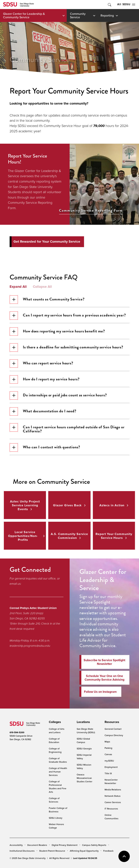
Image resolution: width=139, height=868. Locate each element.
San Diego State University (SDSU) (86, 731)
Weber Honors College (56, 826)
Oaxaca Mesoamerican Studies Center (84, 778)
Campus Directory (114, 735)
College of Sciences (54, 800)
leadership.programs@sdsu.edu (30, 646)
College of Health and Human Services (58, 772)
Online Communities (112, 817)
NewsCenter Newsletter (111, 781)
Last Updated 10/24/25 (85, 858)
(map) (40, 613)
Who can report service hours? (41, 364)
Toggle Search (109, 5)
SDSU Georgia (84, 748)
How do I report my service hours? (45, 379)
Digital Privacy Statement (65, 845)
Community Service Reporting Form (91, 211)
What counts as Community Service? (47, 300)
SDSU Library (56, 818)
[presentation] (54, 722)
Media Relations (113, 790)
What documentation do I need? (43, 411)
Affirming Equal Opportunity (84, 851)
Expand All (18, 287)
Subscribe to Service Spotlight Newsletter (104, 662)
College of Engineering (55, 750)
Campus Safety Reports (94, 845)
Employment (111, 767)
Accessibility (16, 845)
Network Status (113, 796)
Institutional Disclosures (22, 851)
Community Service (78, 15)
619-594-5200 (17, 732)
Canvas (108, 754)
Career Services (113, 802)
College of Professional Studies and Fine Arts (58, 787)
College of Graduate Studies (58, 760)
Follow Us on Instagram (100, 692)
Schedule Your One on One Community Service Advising (104, 678)
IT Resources (111, 809)
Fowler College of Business (58, 810)
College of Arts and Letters (57, 731)
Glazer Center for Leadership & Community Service (24, 15)
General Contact (113, 729)
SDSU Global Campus (83, 740)
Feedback (108, 851)
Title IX (108, 773)
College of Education (54, 740)
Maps (107, 742)
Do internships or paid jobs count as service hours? (58, 395)
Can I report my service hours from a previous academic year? (68, 316)
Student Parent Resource (52, 851)
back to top (124, 856)
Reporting (107, 15)
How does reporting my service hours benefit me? (57, 332)
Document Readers (37, 845)
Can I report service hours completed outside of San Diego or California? (67, 429)
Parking (108, 748)
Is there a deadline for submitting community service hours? (66, 348)
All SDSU (126, 4)
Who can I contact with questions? (45, 447)
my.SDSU (109, 761)
